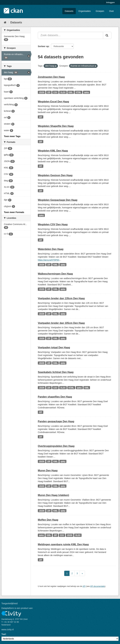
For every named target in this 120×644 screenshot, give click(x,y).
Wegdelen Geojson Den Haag (55, 175)
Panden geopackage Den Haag (56, 421)
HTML (78, 92)
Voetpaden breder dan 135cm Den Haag (61, 298)
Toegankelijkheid (10, 603)
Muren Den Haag (48, 471)
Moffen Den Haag (48, 520)
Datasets (69, 11)
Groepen (100, 11)
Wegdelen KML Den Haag (53, 151)
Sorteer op (43, 46)
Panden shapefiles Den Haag (55, 397)
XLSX (63, 92)
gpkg (86, 92)
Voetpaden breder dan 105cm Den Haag (61, 323)
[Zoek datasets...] (70, 35)
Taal (4, 634)
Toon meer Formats (14, 212)
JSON (42, 92)
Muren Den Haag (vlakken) (53, 495)
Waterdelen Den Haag (51, 249)
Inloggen (110, 2)
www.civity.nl (7, 629)
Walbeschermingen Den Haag (55, 274)
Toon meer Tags (12, 136)
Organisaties (85, 11)
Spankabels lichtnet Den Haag (56, 372)
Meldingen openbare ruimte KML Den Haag (63, 544)
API (84, 586)
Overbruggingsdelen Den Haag (56, 446)
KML (71, 92)
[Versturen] (107, 35)
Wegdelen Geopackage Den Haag (58, 200)
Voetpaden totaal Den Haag (54, 347)
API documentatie (97, 586)
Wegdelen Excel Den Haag (53, 102)
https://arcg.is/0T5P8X (49, 260)
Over (112, 11)
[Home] (5, 22)
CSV (55, 92)
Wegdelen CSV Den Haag (53, 224)
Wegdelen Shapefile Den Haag (56, 126)
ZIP (49, 92)
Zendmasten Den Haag (51, 77)
